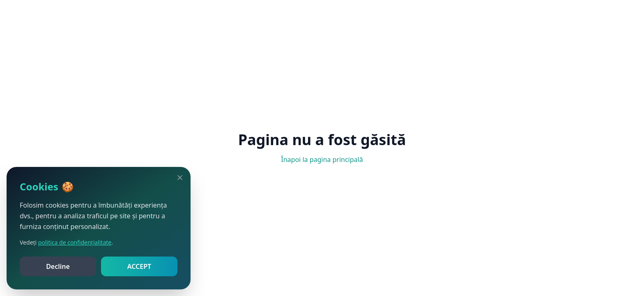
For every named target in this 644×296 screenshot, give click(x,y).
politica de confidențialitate (75, 242)
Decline (58, 266)
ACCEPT (139, 266)
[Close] (180, 178)
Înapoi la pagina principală (322, 160)
